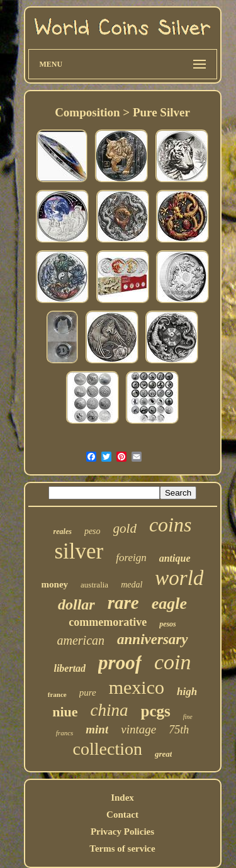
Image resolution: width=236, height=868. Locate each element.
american (81, 640)
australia (94, 585)
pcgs (156, 711)
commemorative (108, 622)
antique (175, 558)
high (187, 692)
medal (132, 585)
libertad (70, 668)
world (179, 578)
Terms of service (122, 849)
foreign (131, 558)
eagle (169, 604)
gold (125, 528)
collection (108, 749)
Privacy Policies (122, 832)
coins (171, 525)
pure (88, 693)
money (55, 584)
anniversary (152, 639)
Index (122, 798)
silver (79, 551)
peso (93, 531)
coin (173, 662)
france (57, 694)
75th (179, 730)
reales (63, 531)
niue (65, 712)
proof (120, 663)
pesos (168, 624)
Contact (122, 815)
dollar (76, 604)
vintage (138, 729)
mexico (137, 687)
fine (188, 717)
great (163, 754)
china (110, 710)
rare (123, 603)
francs (65, 733)
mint (97, 729)
